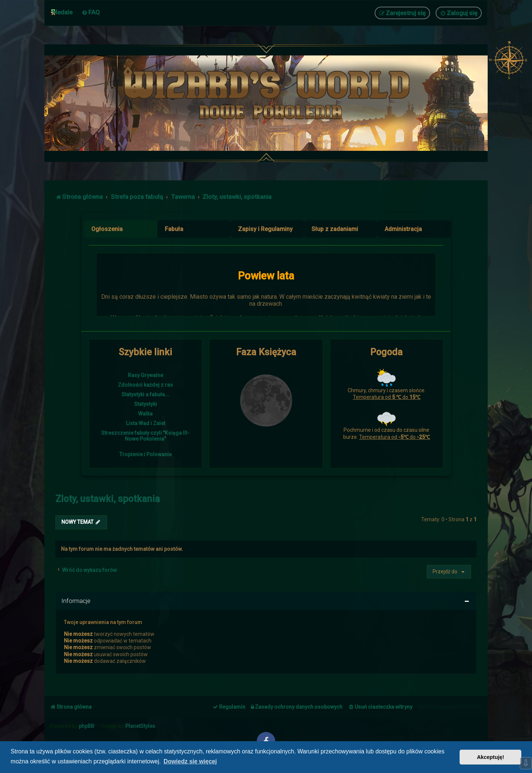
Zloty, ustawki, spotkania (108, 499)
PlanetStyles (140, 726)
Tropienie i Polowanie (146, 454)
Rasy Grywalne (146, 375)
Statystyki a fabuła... (145, 394)
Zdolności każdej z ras (145, 385)
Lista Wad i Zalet (146, 423)
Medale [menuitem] (62, 12)
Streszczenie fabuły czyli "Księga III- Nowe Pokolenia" (145, 436)
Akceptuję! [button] (491, 757)
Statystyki (146, 404)
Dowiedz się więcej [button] (190, 761)
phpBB (86, 726)
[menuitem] (91, 12)
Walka (145, 414)
